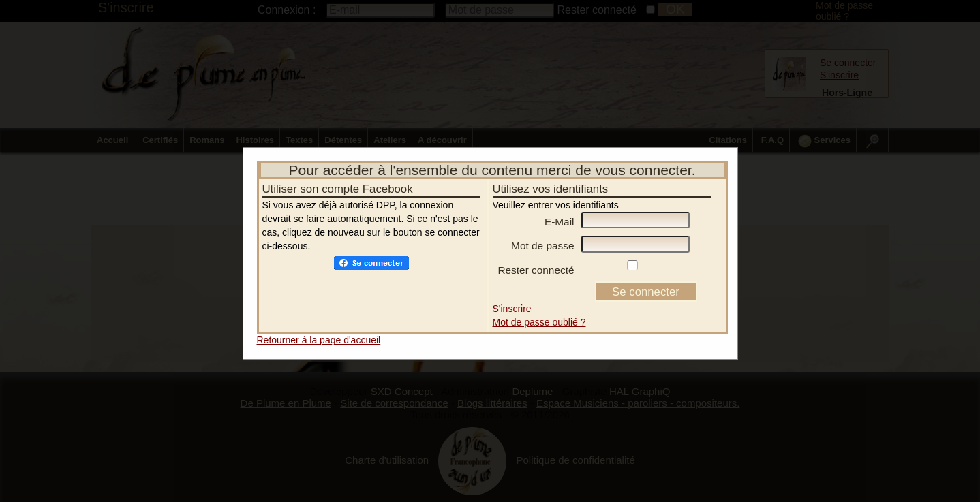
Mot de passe (542, 246)
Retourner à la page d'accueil (319, 340)
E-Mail (560, 222)
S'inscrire (512, 309)
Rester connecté (536, 270)
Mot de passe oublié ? (539, 322)
